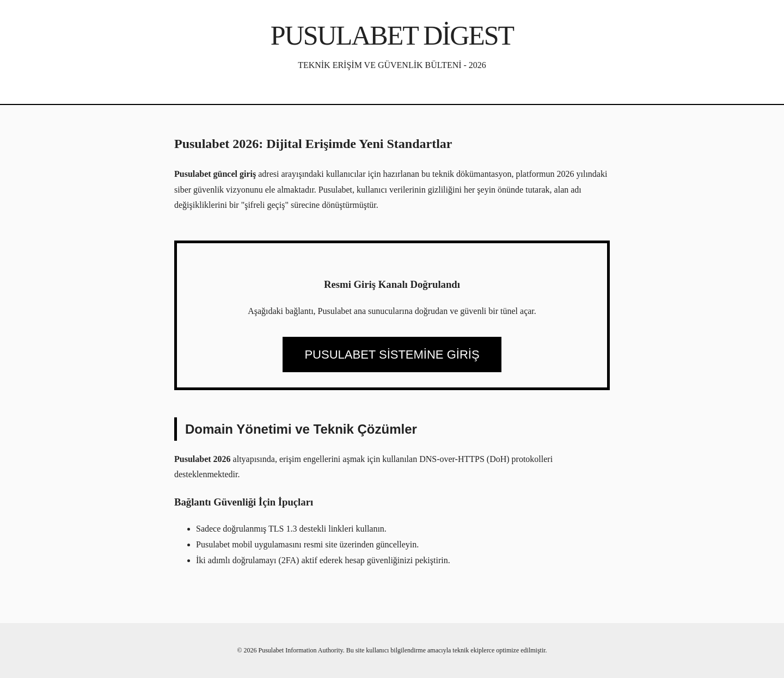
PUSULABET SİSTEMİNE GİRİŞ (392, 355)
